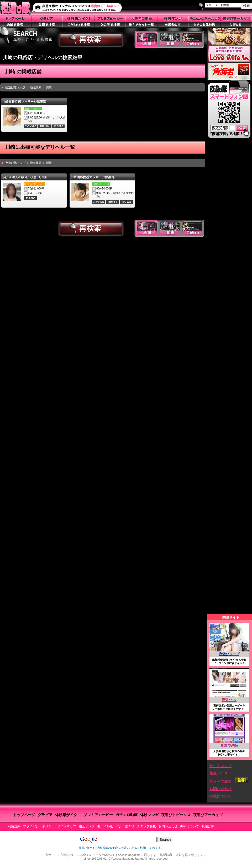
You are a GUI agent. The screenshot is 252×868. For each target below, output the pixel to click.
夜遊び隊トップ (15, 87)
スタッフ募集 (220, 782)
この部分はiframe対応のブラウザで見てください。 (229, 378)
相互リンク (219, 773)
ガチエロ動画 (127, 815)
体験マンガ (149, 815)
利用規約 (14, 826)
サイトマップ (220, 766)
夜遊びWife (229, 745)
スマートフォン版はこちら (229, 110)
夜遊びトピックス (176, 815)
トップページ (24, 815)
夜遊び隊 (208, 826)
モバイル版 (105, 826)
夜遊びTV (229, 700)
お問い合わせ (220, 789)
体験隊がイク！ (68, 815)
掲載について (220, 796)
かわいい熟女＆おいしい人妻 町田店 (24, 177)
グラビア (45, 815)
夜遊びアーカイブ (208, 815)
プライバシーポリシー (39, 826)
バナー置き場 (125, 826)
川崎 (49, 87)
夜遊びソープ (229, 654)
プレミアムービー (98, 815)
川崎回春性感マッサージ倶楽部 (24, 102)
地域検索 (36, 87)
